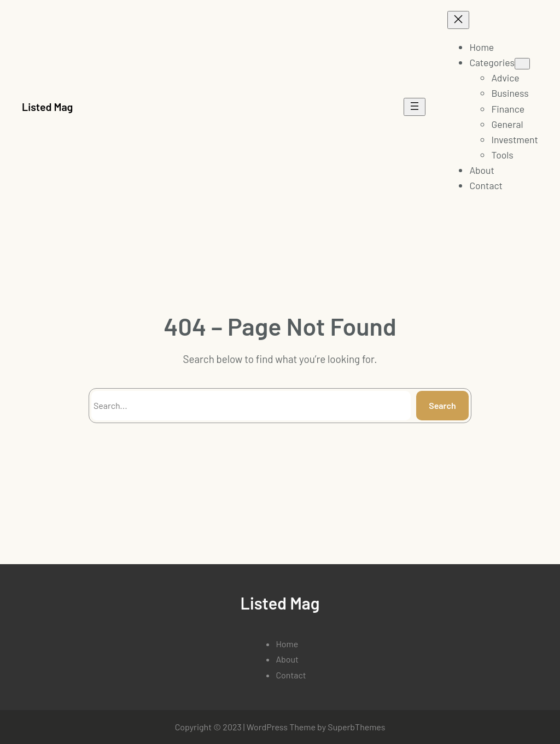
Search (442, 405)
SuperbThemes (356, 727)
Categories (492, 62)
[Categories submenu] (522, 64)
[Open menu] (415, 107)
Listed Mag (47, 107)
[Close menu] (458, 20)
